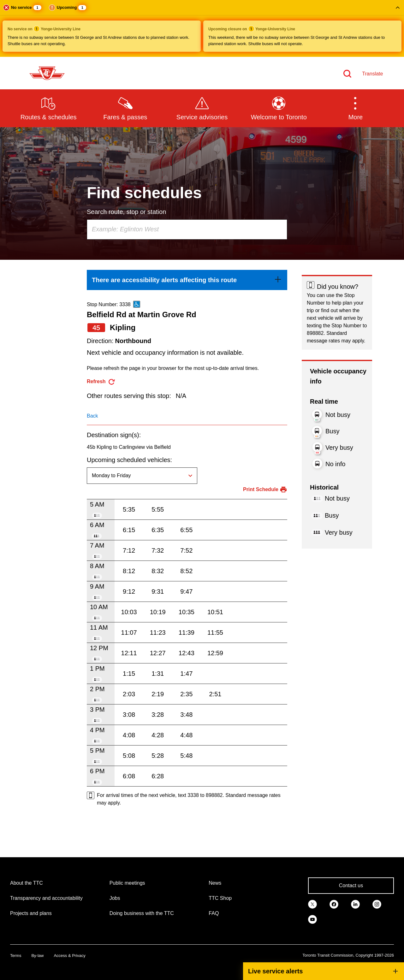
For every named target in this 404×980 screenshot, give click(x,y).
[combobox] (187, 229)
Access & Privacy (69, 956)
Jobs (115, 898)
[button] (202, 28)
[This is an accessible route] (137, 304)
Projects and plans (31, 913)
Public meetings (127, 883)
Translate (372, 74)
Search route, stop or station (126, 212)
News (215, 883)
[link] (187, 280)
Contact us (351, 885)
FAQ (214, 913)
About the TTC (27, 883)
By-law (37, 956)
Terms (16, 956)
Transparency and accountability (46, 898)
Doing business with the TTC (142, 913)
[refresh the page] (101, 382)
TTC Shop (220, 898)
